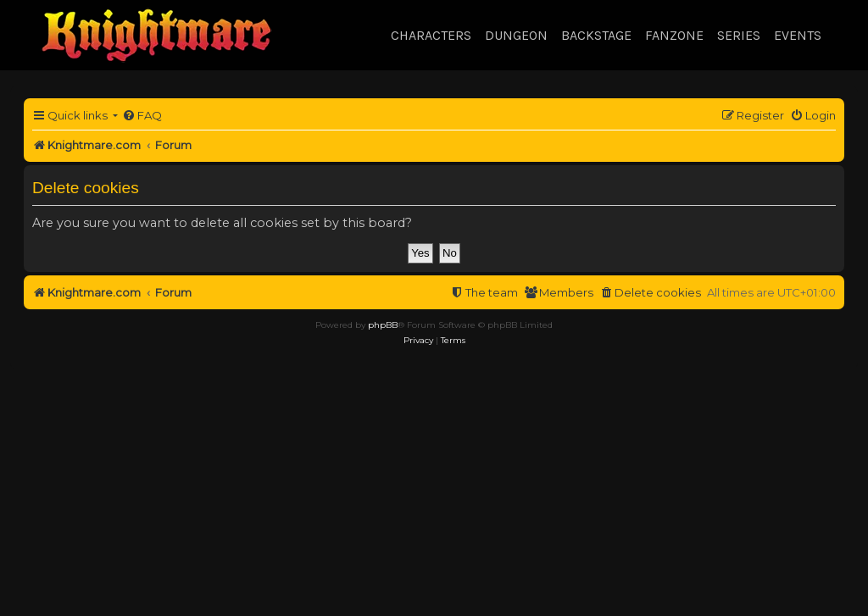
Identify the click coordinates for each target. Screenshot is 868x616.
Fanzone (674, 35)
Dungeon (516, 35)
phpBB (383, 325)
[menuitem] (142, 116)
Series (739, 35)
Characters (431, 35)
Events (798, 35)
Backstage (596, 35)
